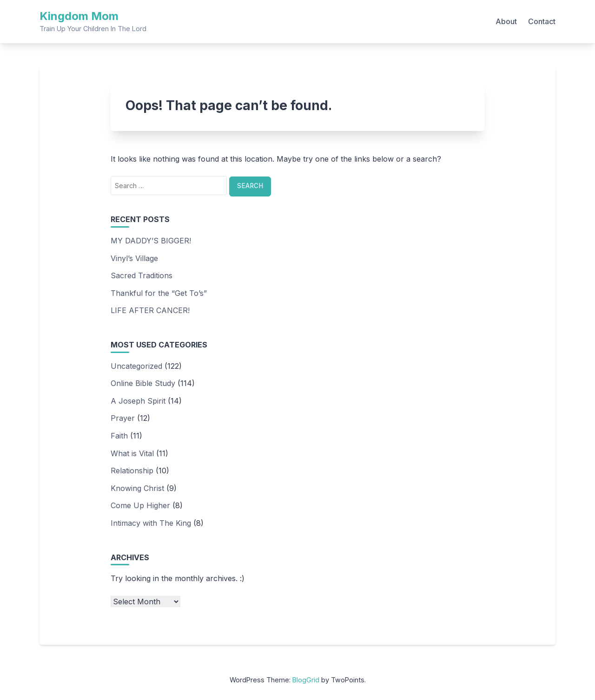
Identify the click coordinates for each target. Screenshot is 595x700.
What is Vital (132, 453)
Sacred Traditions (142, 275)
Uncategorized (136, 366)
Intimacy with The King (151, 523)
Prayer (123, 418)
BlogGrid (306, 680)
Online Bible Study (143, 383)
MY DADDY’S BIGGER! (151, 241)
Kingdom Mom (79, 16)
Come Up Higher (140, 505)
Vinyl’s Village (134, 258)
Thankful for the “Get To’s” (159, 293)
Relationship (132, 471)
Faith (119, 436)
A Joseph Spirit (138, 401)
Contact (542, 21)
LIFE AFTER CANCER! (150, 310)
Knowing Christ (137, 488)
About (506, 21)
